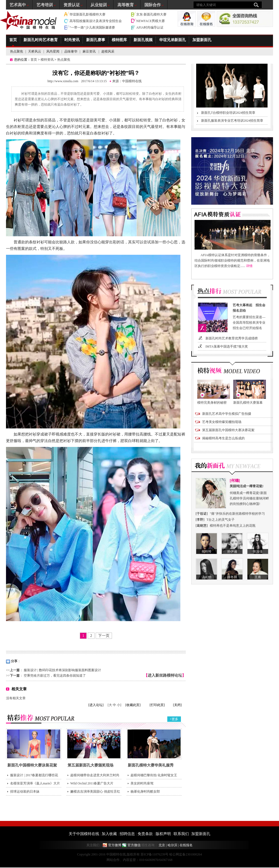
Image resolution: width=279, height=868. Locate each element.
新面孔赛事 (96, 40)
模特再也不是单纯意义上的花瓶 (233, 526)
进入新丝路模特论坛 (165, 675)
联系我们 (181, 834)
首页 (13, 40)
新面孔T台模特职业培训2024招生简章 (228, 113)
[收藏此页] (133, 705)
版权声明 (163, 834)
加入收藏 (109, 834)
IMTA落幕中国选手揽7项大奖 (227, 346)
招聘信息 (127, 834)
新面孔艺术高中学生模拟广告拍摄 (227, 414)
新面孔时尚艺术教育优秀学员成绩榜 (232, 338)
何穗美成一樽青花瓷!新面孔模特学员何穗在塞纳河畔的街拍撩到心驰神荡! (250, 495)
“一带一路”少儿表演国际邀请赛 (92, 27)
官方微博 (115, 845)
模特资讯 (47, 60)
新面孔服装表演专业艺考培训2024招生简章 (232, 121)
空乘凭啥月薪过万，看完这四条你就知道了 (55, 676)
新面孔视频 (143, 40)
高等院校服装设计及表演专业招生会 (96, 21)
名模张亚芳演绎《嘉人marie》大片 (35, 783)
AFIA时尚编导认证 (150, 27)
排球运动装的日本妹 (25, 792)
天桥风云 (35, 51)
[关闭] (177, 705)
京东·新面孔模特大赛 (151, 14)
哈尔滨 (172, 845)
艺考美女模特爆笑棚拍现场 (222, 422)
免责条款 (145, 834)
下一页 (104, 636)
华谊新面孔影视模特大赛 (87, 14)
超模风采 (108, 51)
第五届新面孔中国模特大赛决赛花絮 (228, 430)
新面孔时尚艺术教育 (41, 40)
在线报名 (186, 845)
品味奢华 (71, 51)
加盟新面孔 (202, 40)
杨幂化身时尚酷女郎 (145, 792)
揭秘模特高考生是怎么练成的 (223, 438)
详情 (249, 266)
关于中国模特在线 (84, 834)
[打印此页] (157, 705)
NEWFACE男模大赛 (151, 21)
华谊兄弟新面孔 (172, 40)
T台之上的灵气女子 (221, 520)
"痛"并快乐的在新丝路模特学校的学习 (237, 514)
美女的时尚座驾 (142, 783)
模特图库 (119, 40)
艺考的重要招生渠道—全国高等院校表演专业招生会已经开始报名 (250, 316)
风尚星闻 (53, 51)
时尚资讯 (72, 40)
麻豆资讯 (90, 51)
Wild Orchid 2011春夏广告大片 (92, 783)
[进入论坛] (96, 705)
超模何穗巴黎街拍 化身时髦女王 (154, 775)
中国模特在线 (132, 81)
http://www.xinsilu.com (63, 81)
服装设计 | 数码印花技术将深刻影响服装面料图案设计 (62, 670)
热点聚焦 (17, 51)
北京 (162, 845)
